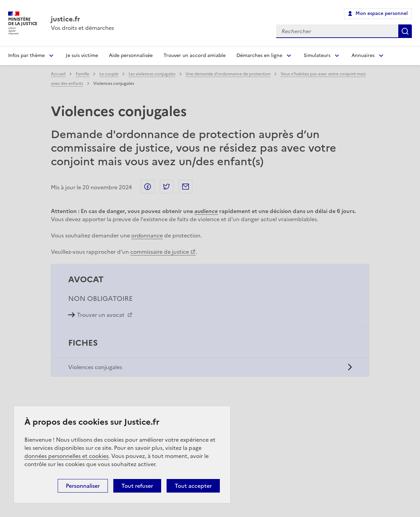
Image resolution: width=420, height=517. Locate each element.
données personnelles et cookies (66, 456)
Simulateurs (317, 55)
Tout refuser (137, 486)
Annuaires (363, 55)
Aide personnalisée (131, 55)
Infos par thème (26, 55)
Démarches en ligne (259, 55)
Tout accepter (193, 486)
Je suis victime (82, 55)
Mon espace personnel (382, 13)
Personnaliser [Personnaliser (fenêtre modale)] (83, 486)
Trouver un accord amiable (195, 55)
